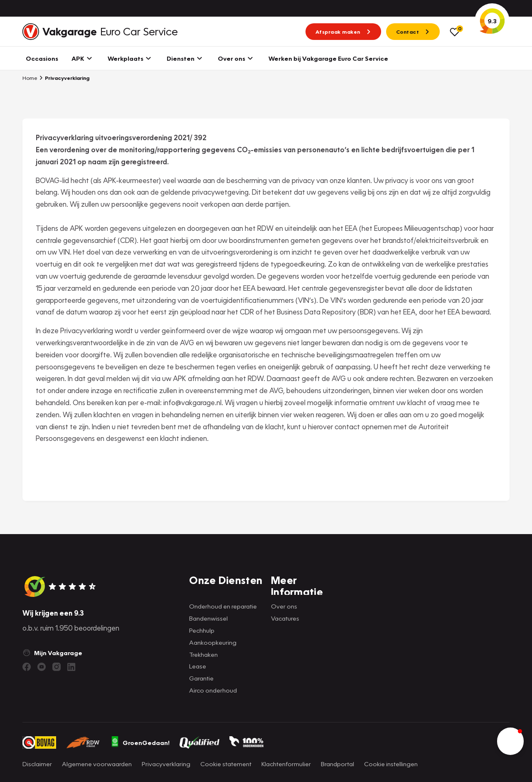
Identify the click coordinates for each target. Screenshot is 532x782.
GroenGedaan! (140, 742)
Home (30, 78)
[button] (510, 741)
